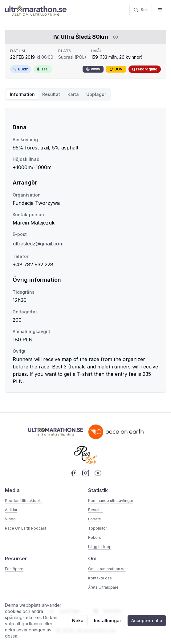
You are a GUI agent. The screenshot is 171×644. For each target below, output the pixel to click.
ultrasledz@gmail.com (38, 244)
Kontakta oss (100, 578)
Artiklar (11, 510)
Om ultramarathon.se (107, 569)
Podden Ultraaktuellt (23, 501)
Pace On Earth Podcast (26, 528)
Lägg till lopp (100, 547)
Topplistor (98, 528)
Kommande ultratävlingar (111, 501)
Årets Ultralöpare (103, 587)
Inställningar (108, 620)
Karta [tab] (73, 94)
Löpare (95, 519)
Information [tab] (22, 94)
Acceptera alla (147, 620)
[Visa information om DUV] (114, 37)
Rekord (95, 537)
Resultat (96, 510)
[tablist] (58, 94)
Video (10, 519)
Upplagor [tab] (96, 94)
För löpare (14, 569)
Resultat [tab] (51, 94)
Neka (78, 620)
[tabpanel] (85, 250)
